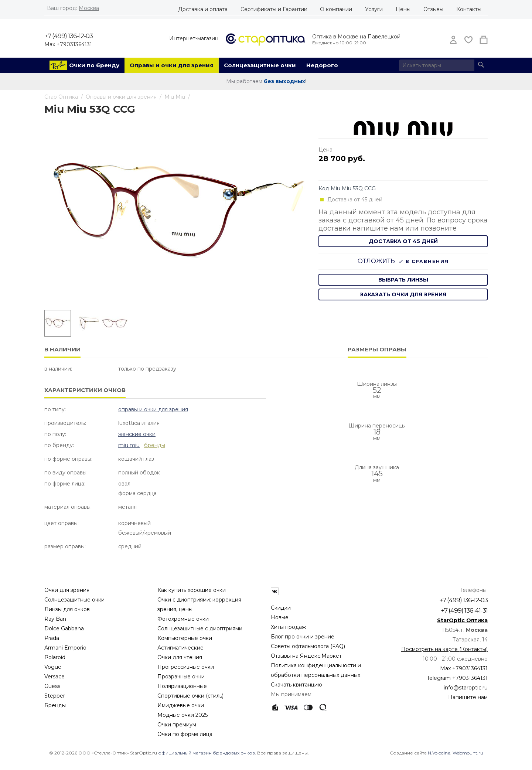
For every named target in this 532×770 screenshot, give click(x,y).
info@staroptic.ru (466, 688)
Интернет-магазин (194, 38)
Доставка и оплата (203, 9)
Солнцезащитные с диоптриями (200, 628)
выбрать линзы (403, 280)
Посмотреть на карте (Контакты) (444, 649)
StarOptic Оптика (462, 620)
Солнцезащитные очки (260, 65)
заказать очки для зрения (403, 294)
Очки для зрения (67, 590)
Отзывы (433, 9)
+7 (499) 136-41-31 (464, 610)
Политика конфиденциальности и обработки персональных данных (316, 670)
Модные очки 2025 (183, 715)
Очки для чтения (180, 657)
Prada (52, 638)
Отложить (376, 261)
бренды (155, 445)
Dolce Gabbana (64, 628)
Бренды (55, 705)
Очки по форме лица (185, 734)
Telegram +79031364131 (457, 678)
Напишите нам (468, 697)
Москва (89, 8)
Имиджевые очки (181, 705)
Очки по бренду (94, 65)
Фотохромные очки (183, 619)
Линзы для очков (67, 609)
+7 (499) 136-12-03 (69, 36)
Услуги (374, 9)
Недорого (322, 65)
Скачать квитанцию (296, 685)
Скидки (281, 608)
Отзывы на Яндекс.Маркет (306, 656)
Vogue (53, 667)
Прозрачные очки (181, 677)
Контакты (469, 9)
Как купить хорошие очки (192, 590)
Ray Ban (55, 619)
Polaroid (55, 657)
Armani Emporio (65, 648)
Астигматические (180, 648)
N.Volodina (439, 753)
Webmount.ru (468, 753)
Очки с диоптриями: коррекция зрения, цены (199, 604)
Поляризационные (182, 686)
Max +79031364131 (68, 44)
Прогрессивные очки (186, 667)
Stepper (55, 696)
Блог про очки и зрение (303, 637)
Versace (54, 677)
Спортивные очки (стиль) (190, 696)
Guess (52, 686)
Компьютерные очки (185, 638)
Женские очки (137, 434)
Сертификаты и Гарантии (274, 9)
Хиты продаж (288, 627)
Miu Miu (129, 445)
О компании (336, 9)
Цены (403, 9)
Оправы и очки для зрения (172, 65)
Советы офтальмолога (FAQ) (308, 646)
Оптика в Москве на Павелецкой (356, 37)
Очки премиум (177, 725)
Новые (280, 617)
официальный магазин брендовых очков (207, 753)
